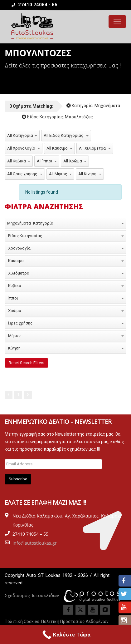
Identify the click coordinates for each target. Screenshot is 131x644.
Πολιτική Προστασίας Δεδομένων (75, 622)
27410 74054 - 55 (34, 5)
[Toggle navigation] (117, 22)
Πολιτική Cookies (22, 622)
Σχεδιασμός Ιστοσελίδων (32, 596)
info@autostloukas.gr (35, 543)
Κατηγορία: (93, 106)
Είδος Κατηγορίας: (57, 117)
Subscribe (18, 479)
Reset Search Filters (27, 363)
